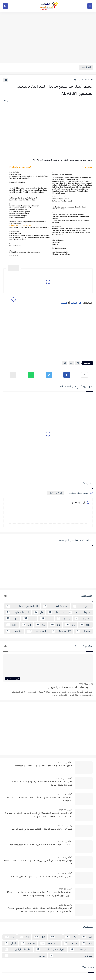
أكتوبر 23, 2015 (64, 794)
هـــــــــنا (64, 303)
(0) (6, 101)
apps (85, 625)
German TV (61, 631)
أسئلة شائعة (55, 606)
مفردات (83, 619)
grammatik (37, 631)
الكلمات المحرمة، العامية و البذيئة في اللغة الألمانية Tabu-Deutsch (41, 845)
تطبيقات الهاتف (80, 612)
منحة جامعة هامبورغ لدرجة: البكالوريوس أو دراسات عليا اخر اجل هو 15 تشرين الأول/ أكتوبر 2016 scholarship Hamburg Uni (39, 894)
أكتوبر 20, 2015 (64, 857)
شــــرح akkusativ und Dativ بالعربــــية (70, 688)
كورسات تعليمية (18, 612)
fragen (83, 631)
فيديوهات (56, 612)
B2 (55, 625)
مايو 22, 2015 (64, 810)
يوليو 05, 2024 (85, 684)
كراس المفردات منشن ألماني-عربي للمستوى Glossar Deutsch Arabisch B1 (38, 863)
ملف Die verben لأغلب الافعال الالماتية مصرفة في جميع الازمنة (42, 829)
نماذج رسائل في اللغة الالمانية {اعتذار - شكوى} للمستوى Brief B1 (41, 877)
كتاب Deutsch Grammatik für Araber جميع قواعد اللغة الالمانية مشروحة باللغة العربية (42, 784)
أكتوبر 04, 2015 (64, 873)
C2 (26, 625)
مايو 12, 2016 (64, 905)
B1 (65, 363)
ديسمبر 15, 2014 (63, 778)
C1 (40, 625)
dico (11, 625)
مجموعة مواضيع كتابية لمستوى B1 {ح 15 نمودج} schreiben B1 (43, 766)
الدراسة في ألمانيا (22, 606)
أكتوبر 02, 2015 (64, 842)
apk (12, 619)
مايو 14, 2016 (64, 889)
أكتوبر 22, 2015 (64, 763)
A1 (74, 80)
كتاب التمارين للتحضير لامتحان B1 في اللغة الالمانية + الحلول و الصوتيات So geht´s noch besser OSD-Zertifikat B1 (38, 815)
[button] (67, 375)
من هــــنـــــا (76, 303)
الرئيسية (87, 80)
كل (38, 612)
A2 (71, 363)
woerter (14, 631)
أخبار (82, 606)
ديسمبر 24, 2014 (63, 826)
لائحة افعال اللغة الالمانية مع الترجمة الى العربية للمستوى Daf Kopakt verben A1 (39, 799)
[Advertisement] (48, 37)
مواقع (63, 619)
